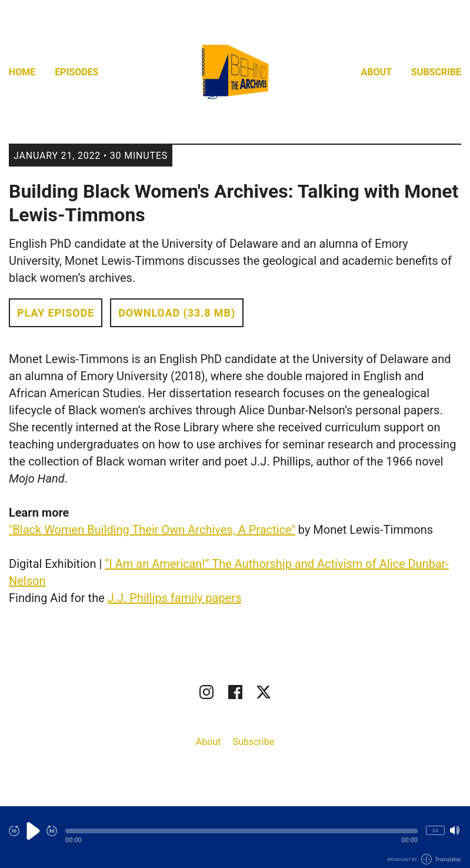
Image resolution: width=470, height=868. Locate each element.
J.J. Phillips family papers (175, 598)
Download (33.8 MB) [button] (177, 313)
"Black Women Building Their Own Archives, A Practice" (152, 530)
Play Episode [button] (56, 313)
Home (22, 72)
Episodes (76, 72)
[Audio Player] (235, 837)
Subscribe (436, 72)
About (376, 72)
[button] (241, 831)
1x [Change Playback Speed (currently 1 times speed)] (435, 830)
